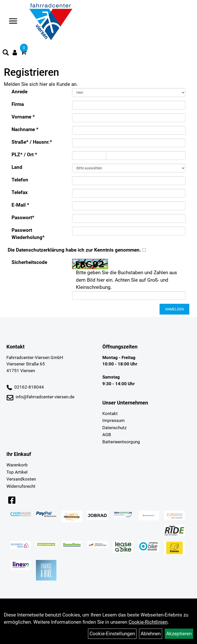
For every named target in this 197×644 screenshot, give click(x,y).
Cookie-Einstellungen (112, 634)
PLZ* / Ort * (24, 155)
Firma (18, 104)
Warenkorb (17, 465)
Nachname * (25, 129)
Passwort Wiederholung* (28, 234)
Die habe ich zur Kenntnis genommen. (74, 250)
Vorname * (23, 117)
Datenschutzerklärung (40, 250)
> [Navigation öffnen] (11, 21)
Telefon (20, 180)
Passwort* (23, 218)
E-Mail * (20, 205)
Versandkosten (21, 479)
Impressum (114, 420)
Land (17, 167)
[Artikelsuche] (6, 53)
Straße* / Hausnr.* (32, 142)
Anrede (19, 92)
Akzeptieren (179, 634)
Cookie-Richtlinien (148, 622)
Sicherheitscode (29, 262)
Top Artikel (17, 472)
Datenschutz (114, 428)
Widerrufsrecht (21, 486)
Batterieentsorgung (121, 442)
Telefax (20, 192)
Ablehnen (151, 634)
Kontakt (110, 413)
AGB (107, 435)
